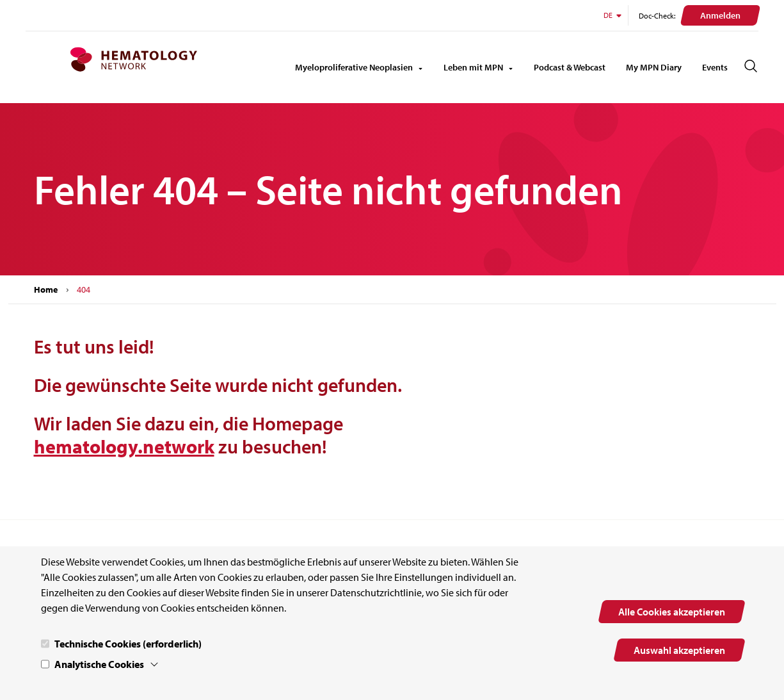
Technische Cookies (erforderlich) (128, 644)
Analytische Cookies (99, 664)
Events (715, 67)
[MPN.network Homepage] (133, 60)
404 (84, 289)
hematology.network (124, 446)
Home (46, 289)
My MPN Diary (654, 67)
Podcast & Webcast (570, 67)
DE (613, 15)
